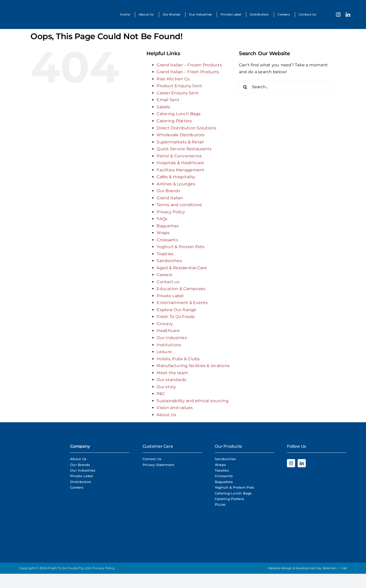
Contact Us (152, 459)
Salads (163, 107)
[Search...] (287, 87)
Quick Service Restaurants (184, 149)
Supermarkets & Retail (180, 142)
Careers (164, 275)
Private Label (170, 296)
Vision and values (175, 408)
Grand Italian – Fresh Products (188, 72)
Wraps (163, 233)
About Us (166, 415)
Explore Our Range (176, 310)
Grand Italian (170, 198)
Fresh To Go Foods (176, 317)
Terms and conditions (179, 205)
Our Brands (168, 191)
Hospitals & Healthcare (180, 163)
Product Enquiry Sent (179, 86)
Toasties (165, 254)
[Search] (245, 87)
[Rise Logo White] (38, 491)
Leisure (164, 352)
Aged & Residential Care (182, 268)
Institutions (169, 345)
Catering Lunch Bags (179, 114)
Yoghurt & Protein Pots (180, 247)
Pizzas (220, 504)
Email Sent (168, 100)
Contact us (168, 282)
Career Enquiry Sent (178, 93)
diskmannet (335, 568)
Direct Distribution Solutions (186, 128)
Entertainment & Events (182, 303)
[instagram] (338, 14)
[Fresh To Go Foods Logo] (30, 7)
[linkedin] (348, 14)
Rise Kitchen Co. (173, 79)
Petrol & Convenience (179, 156)
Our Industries (172, 338)
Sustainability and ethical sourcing (192, 401)
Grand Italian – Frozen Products (189, 65)
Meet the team (172, 373)
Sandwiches (169, 261)
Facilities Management (180, 170)
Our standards (171, 380)
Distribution (81, 482)
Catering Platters (174, 121)
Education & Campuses (181, 289)
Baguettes (168, 226)
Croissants (167, 240)
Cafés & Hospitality (176, 177)
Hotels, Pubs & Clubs (178, 359)
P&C (161, 394)
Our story (166, 387)
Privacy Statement (158, 465)
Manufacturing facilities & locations (193, 366)
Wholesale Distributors (180, 135)
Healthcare (168, 331)
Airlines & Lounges (176, 184)
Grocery (165, 324)
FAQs (162, 219)
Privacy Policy (171, 212)
